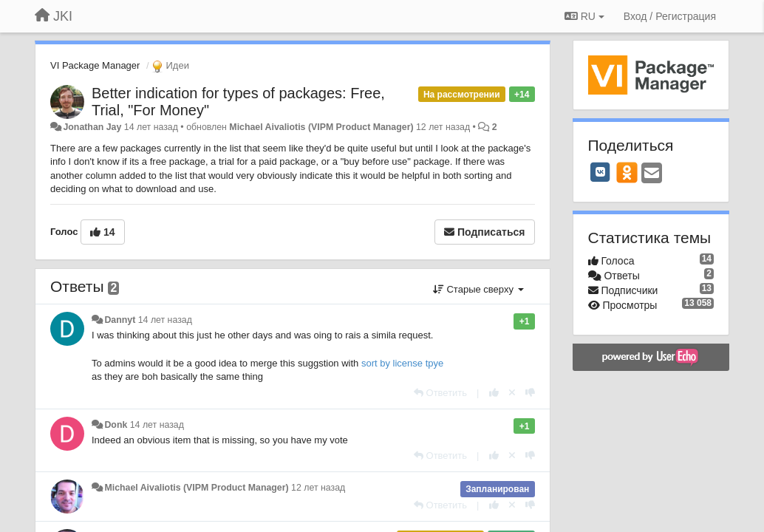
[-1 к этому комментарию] (530, 393)
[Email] (652, 174)
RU (584, 16)
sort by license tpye (402, 363)
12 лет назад (318, 488)
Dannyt (120, 320)
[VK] (601, 172)
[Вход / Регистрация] (670, 16)
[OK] (627, 172)
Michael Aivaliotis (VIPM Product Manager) (321, 127)
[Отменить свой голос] (512, 393)
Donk (116, 425)
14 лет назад (165, 320)
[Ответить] (440, 393)
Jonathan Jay (92, 127)
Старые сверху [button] (478, 289)
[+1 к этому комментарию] (494, 393)
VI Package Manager (95, 65)
